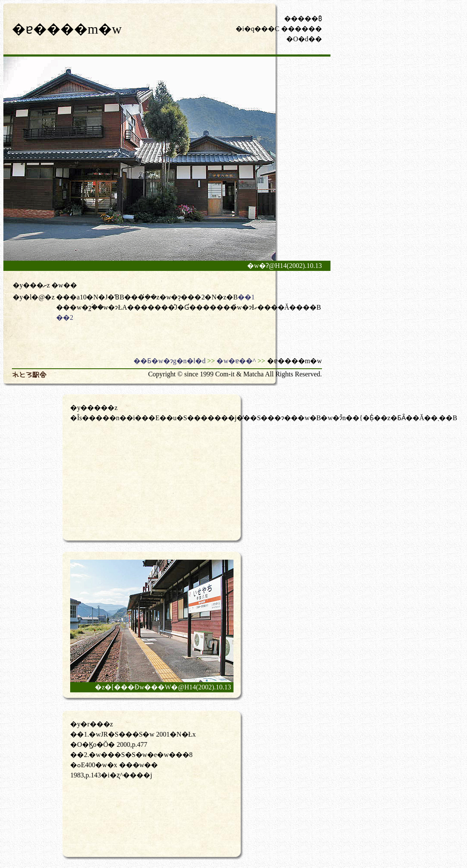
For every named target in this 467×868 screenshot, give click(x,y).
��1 (246, 297)
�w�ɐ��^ (236, 361)
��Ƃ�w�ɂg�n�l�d (169, 361)
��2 (65, 317)
